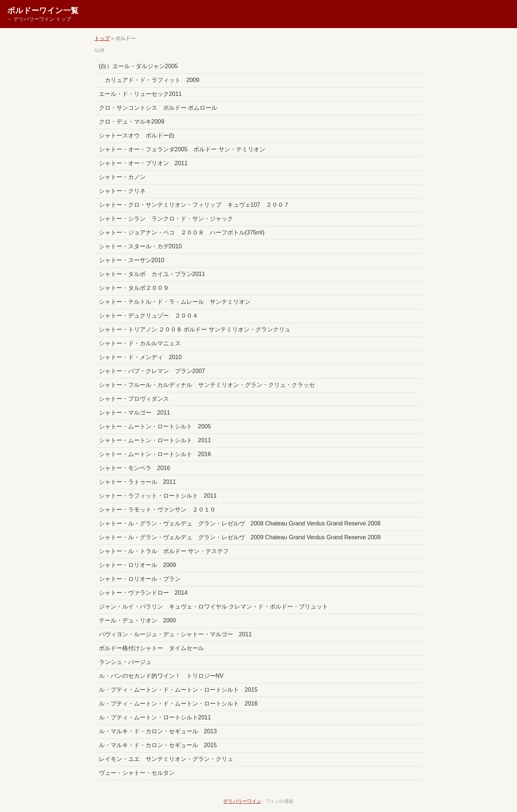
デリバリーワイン (242, 801)
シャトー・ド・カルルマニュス (140, 343)
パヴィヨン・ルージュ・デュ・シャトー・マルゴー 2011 (175, 634)
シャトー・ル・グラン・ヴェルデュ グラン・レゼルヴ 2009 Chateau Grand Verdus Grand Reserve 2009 (240, 537)
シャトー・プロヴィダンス (134, 399)
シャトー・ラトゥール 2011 (138, 482)
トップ (102, 38)
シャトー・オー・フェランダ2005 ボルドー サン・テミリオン (182, 149)
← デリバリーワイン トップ (39, 19)
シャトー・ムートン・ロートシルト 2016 (155, 454)
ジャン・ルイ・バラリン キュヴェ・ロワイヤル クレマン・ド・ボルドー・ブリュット (213, 607)
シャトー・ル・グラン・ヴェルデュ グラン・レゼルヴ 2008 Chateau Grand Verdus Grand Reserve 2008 (240, 523)
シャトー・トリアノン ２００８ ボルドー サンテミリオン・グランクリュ (195, 329)
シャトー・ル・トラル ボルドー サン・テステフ (164, 551)
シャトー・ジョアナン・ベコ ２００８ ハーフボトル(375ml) (182, 232)
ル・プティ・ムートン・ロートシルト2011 (155, 717)
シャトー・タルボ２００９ (134, 288)
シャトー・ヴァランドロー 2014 (143, 593)
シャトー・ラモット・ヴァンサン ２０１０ (157, 510)
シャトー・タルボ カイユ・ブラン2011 (152, 274)
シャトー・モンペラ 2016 (135, 468)
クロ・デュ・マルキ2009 (132, 122)
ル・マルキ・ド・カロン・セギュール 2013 (158, 731)
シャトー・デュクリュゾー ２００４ (151, 316)
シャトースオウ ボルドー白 (137, 135)
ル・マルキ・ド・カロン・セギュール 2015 (158, 745)
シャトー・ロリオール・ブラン (140, 579)
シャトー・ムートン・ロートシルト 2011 (155, 440)
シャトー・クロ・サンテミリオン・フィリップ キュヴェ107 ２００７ (194, 205)
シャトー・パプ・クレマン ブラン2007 (152, 371)
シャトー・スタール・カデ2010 (140, 246)
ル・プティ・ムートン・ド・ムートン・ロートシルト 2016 (178, 704)
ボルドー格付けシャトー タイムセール (151, 648)
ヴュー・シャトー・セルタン (137, 773)
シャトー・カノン (122, 177)
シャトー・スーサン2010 (132, 260)
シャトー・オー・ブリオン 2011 (143, 163)
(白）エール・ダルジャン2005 (138, 66)
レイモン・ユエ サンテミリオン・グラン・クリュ (166, 759)
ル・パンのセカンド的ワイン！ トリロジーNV (161, 676)
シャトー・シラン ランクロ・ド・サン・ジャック (166, 219)
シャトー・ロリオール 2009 (138, 565)
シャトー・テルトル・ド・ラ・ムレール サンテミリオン (175, 302)
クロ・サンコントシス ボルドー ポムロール (158, 108)
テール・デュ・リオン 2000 (138, 620)
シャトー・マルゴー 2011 (135, 413)
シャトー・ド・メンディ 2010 (140, 357)
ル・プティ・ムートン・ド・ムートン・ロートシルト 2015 (178, 690)
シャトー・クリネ (122, 191)
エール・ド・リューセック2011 (140, 94)
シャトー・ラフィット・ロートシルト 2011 (158, 496)
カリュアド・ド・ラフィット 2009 (149, 80)
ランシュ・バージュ (125, 662)
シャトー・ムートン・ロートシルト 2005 (155, 426)
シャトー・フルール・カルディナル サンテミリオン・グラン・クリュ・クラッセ (207, 385)
